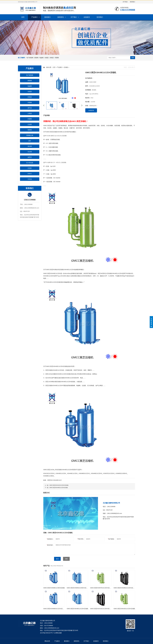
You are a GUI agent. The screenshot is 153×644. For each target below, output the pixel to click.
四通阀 (30, 119)
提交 (57, 559)
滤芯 (30, 141)
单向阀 (30, 146)
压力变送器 (30, 163)
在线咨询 (91, 110)
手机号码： (81, 539)
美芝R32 (50, 480)
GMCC (30, 174)
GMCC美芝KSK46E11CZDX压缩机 (59, 488)
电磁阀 (41, 58)
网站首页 (47, 641)
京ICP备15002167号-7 (47, 633)
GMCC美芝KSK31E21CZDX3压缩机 (59, 485)
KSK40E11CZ (57, 480)
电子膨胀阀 (30, 58)
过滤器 (30, 124)
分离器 (30, 113)
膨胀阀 (36, 58)
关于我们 (125, 2)
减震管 (30, 157)
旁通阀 (57, 58)
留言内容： (50, 545)
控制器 (52, 58)
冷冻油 (30, 179)
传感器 (47, 58)
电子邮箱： (111, 539)
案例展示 (48, 17)
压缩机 (30, 168)
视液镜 (30, 130)
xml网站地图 (58, 633)
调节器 (30, 108)
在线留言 (87, 17)
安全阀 (30, 152)
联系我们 (133, 2)
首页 (23, 17)
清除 (66, 559)
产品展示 (34, 17)
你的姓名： (50, 539)
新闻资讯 (61, 17)
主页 (54, 67)
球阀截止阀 (30, 135)
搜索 (133, 58)
